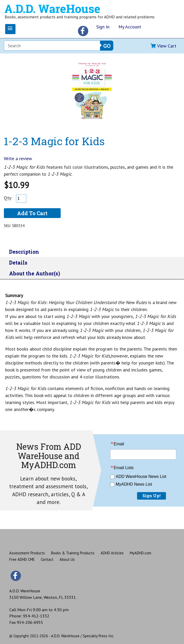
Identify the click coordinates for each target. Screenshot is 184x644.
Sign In (103, 27)
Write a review (18, 158)
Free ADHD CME (22, 559)
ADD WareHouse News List (141, 476)
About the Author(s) (35, 273)
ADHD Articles (112, 553)
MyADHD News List (134, 484)
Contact (47, 559)
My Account (130, 27)
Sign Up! (151, 496)
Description (24, 252)
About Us (67, 559)
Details (18, 262)
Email (119, 444)
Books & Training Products (73, 553)
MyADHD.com (141, 553)
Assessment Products (27, 553)
